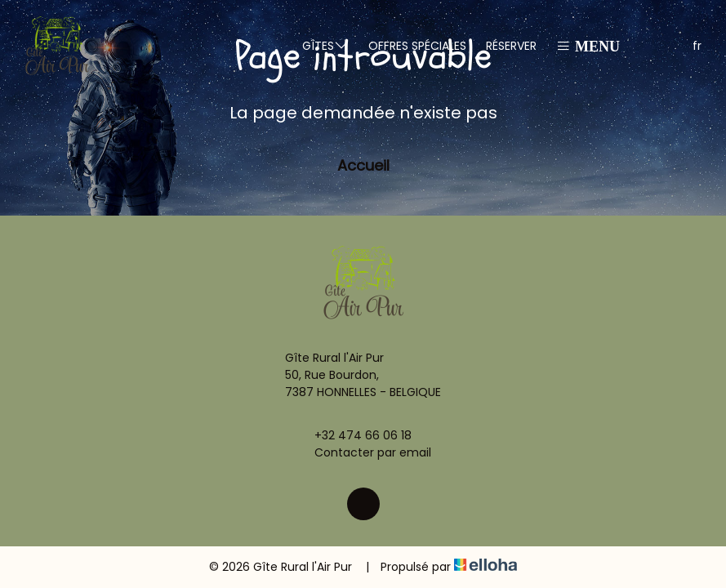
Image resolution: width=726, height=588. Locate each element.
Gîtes (325, 45)
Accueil (363, 165)
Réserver (511, 46)
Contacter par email (363, 452)
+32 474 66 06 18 (354, 435)
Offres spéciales (417, 46)
